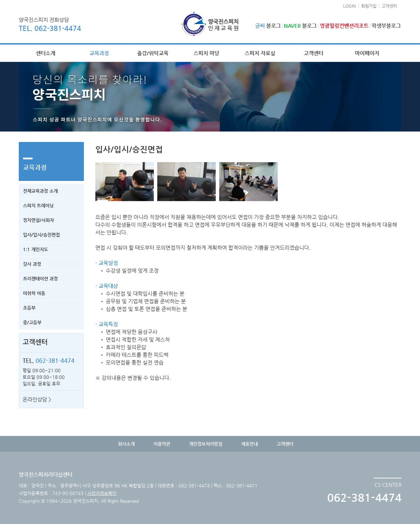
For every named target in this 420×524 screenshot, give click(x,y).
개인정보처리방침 (206, 444)
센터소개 (46, 53)
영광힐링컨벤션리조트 (344, 26)
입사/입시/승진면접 (41, 235)
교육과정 (99, 53)
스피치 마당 (206, 53)
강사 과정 (32, 264)
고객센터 (389, 6)
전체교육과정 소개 (40, 191)
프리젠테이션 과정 (40, 279)
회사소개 (126, 444)
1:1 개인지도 (35, 249)
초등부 (29, 308)
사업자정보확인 (102, 493)
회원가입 (369, 6)
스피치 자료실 (260, 53)
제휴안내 (249, 444)
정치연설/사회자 (38, 220)
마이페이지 (367, 53)
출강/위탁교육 (153, 53)
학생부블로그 (386, 26)
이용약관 (162, 444)
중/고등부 (32, 322)
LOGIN (350, 6)
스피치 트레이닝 (38, 205)
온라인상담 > (37, 399)
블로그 (268, 26)
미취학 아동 (34, 293)
